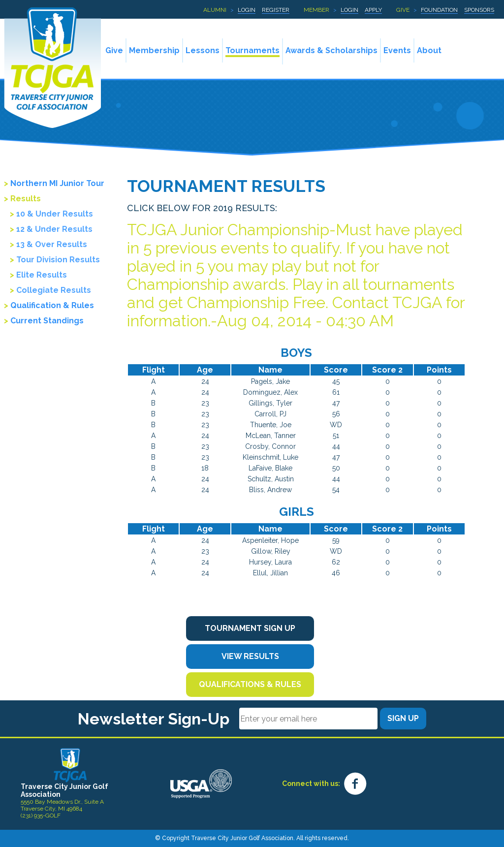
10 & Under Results (55, 214)
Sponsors (479, 10)
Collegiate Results (54, 290)
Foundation (439, 10)
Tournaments (252, 50)
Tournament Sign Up (250, 628)
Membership (154, 50)
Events (397, 50)
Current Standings (47, 321)
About (429, 50)
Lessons (203, 50)
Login (247, 10)
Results (26, 199)
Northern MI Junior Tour (57, 183)
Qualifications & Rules (250, 684)
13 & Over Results (52, 244)
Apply (373, 10)
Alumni (215, 10)
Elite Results (42, 275)
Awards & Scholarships (331, 50)
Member (316, 10)
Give (403, 10)
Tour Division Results (58, 260)
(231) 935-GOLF (41, 816)
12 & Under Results (54, 229)
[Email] (308, 719)
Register (276, 10)
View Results (250, 656)
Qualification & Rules (52, 305)
